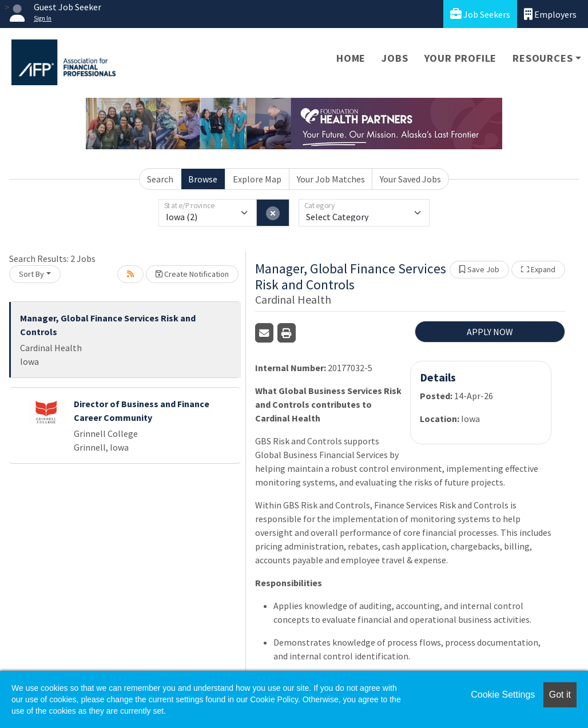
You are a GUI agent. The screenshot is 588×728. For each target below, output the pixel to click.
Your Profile (461, 58)
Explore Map (257, 179)
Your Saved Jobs (410, 179)
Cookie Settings (503, 695)
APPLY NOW (490, 332)
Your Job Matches (331, 179)
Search (160, 179)
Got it (560, 695)
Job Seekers (480, 14)
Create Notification (192, 274)
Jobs (395, 58)
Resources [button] (543, 58)
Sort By (31, 274)
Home (351, 58)
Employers (550, 14)
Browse (203, 179)
